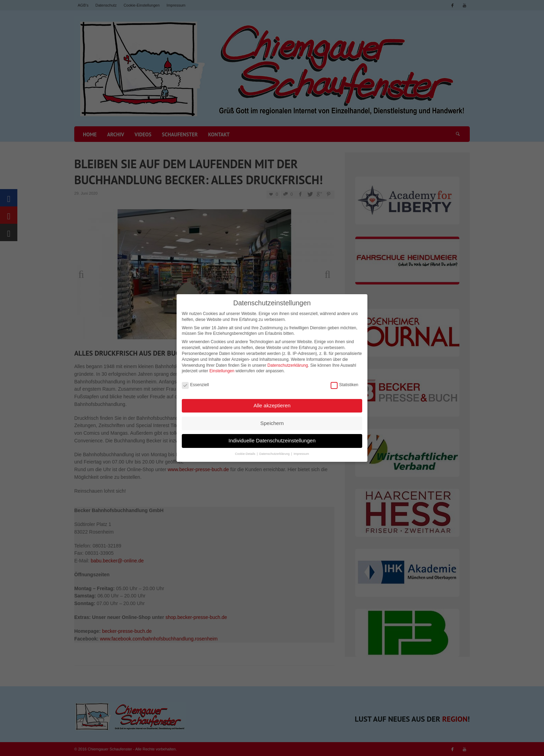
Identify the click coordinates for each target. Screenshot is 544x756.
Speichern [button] (272, 421)
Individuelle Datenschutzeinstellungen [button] (272, 439)
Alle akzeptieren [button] (272, 404)
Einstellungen (222, 369)
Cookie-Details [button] (245, 452)
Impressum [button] (301, 452)
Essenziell (195, 383)
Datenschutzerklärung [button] (275, 452)
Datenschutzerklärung (288, 364)
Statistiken (344, 383)
